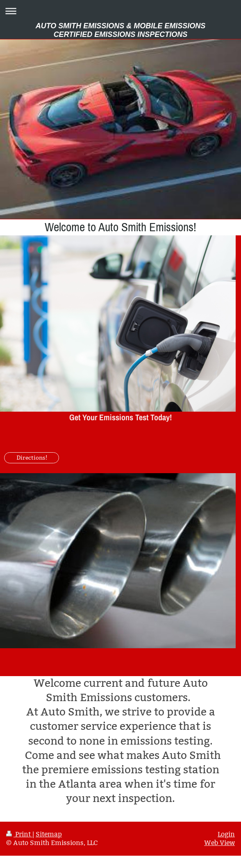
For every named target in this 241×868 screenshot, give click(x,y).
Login (226, 834)
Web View (219, 843)
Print (19, 834)
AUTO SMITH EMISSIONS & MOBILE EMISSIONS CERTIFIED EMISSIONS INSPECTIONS (121, 30)
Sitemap (49, 834)
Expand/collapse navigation (120, 11)
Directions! (32, 458)
